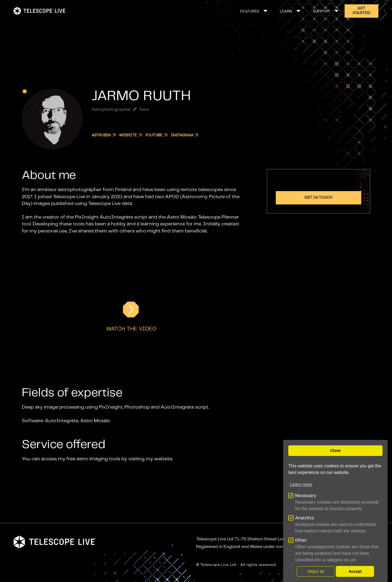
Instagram (184, 135)
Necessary (306, 496)
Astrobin (104, 135)
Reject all (316, 571)
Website (130, 135)
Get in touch (318, 198)
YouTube (156, 135)
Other (301, 540)
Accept (355, 571)
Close (335, 451)
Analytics (305, 518)
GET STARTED (362, 11)
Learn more (301, 484)
